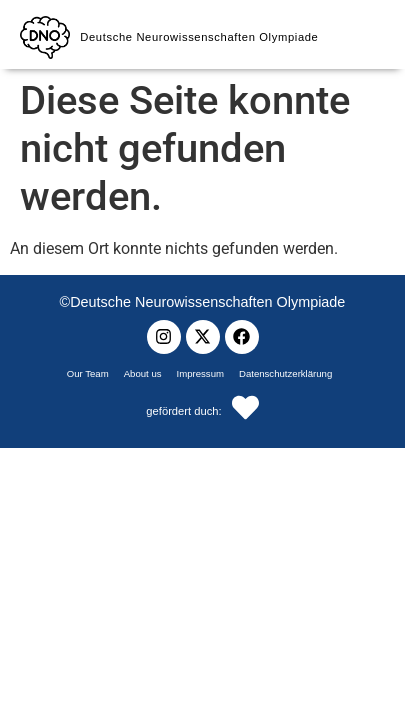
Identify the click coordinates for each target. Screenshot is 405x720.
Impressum (200, 373)
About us (143, 373)
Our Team (88, 373)
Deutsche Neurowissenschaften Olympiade (199, 37)
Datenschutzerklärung (285, 373)
